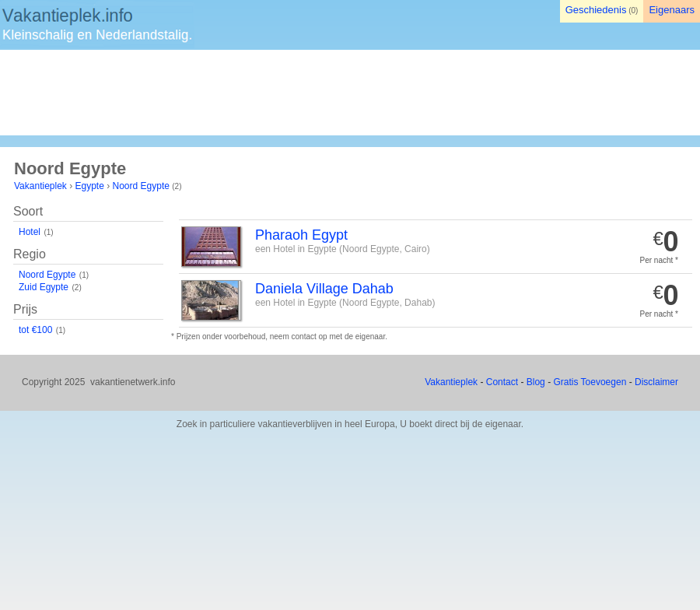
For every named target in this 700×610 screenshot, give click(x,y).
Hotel (30, 232)
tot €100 (35, 330)
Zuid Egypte (44, 287)
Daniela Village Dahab (324, 289)
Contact (502, 382)
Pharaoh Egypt (301, 235)
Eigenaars (672, 10)
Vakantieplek (40, 186)
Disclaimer (656, 382)
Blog (536, 382)
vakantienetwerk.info (133, 382)
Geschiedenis (596, 10)
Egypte (90, 186)
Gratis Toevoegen (590, 382)
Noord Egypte (141, 186)
